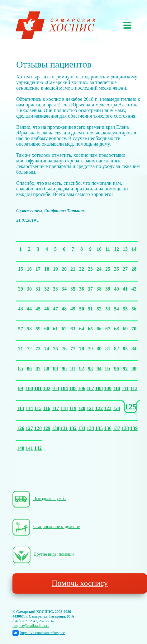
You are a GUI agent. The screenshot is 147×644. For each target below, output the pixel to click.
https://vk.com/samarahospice (39, 633)
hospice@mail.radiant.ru (31, 626)
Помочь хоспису (80, 583)
